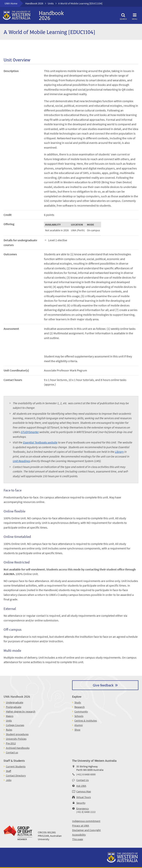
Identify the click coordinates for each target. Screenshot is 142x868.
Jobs (9, 780)
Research (80, 707)
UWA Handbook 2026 (17, 696)
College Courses (15, 725)
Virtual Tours (84, 797)
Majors (10, 716)
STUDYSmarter (30, 432)
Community (81, 711)
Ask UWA (81, 786)
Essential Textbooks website (40, 442)
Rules (9, 730)
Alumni (79, 725)
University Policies (16, 739)
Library (119, 452)
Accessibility (79, 835)
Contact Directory (16, 776)
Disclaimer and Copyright (86, 830)
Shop (77, 730)
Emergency (83, 808)
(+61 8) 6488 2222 (86, 812)
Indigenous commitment (86, 821)
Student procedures (17, 734)
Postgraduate (14, 707)
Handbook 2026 (34, 3)
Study (78, 702)
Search (123, 16)
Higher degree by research (21, 711)
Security (81, 803)
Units (51, 3)
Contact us (12, 752)
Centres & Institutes (86, 721)
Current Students (16, 766)
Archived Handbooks (18, 748)
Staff (8, 771)
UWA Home (11, 3)
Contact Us (83, 780)
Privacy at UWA (81, 826)
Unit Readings (22, 461)
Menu (135, 16)
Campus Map (84, 791)
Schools (79, 716)
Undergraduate (15, 702)
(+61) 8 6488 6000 (86, 774)
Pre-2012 (11, 743)
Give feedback (103, 685)
